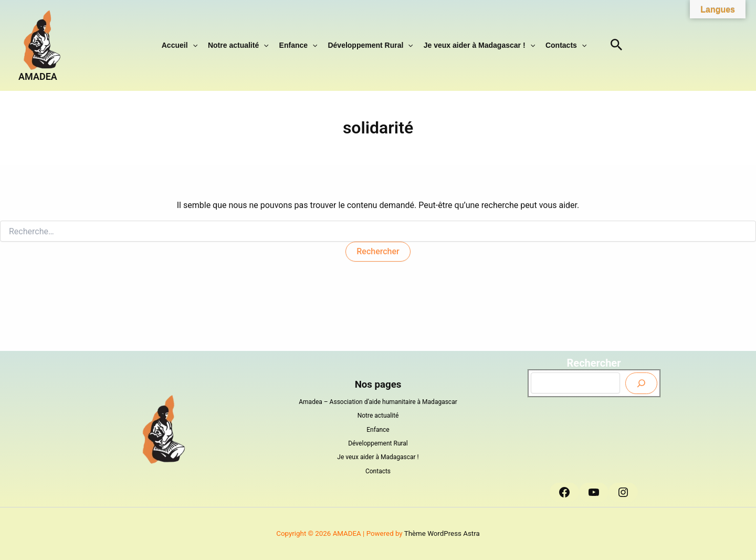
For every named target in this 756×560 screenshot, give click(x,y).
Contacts (566, 45)
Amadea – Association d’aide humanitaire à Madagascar (378, 402)
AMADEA (38, 76)
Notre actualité (238, 45)
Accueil (180, 45)
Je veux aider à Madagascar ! (479, 45)
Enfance (298, 45)
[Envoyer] (641, 383)
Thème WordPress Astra (442, 533)
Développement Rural (370, 45)
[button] (193, 45)
